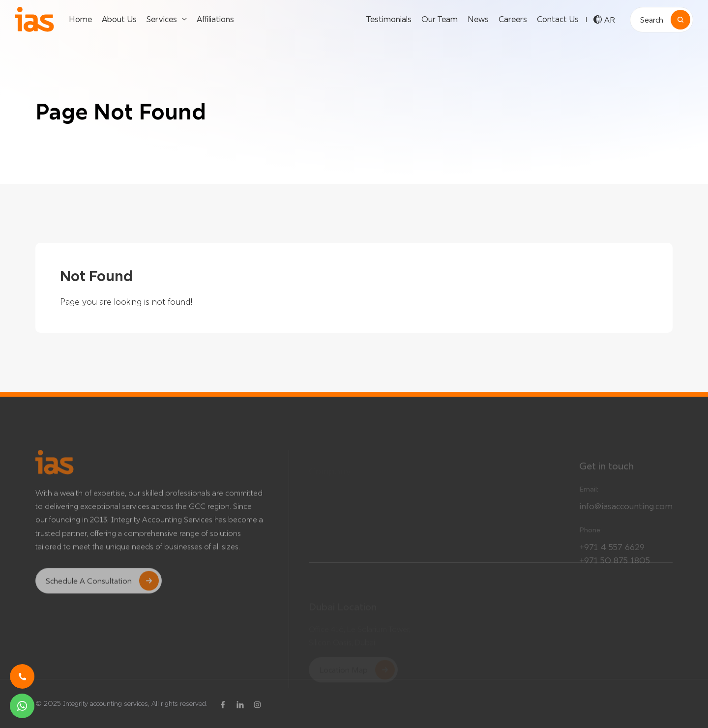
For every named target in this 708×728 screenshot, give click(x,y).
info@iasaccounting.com (626, 511)
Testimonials (389, 19)
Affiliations (215, 19)
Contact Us (558, 19)
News (478, 19)
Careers (513, 19)
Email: (589, 494)
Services (162, 19)
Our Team (440, 19)
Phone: (590, 535)
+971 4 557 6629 (612, 552)
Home (80, 19)
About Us (119, 19)
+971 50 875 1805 (615, 565)
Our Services (463, 489)
